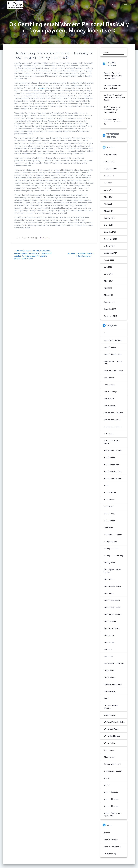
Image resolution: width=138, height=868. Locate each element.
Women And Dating (111, 731)
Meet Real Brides (111, 624)
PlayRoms (108, 652)
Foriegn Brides (110, 523)
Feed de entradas (111, 842)
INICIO (115, 5)
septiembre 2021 (111, 171)
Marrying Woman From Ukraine (113, 573)
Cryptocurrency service (113, 429)
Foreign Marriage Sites (113, 474)
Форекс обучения (111, 808)
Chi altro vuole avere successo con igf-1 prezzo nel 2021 (112, 112)
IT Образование (110, 544)
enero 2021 (108, 227)
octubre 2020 (109, 248)
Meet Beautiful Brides (112, 588)
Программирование (112, 766)
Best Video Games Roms (114, 373)
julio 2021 (108, 185)
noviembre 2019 (110, 318)
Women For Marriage (112, 738)
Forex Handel (109, 502)
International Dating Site (113, 537)
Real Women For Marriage (114, 666)
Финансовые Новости (113, 773)
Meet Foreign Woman (112, 610)
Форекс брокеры (111, 794)
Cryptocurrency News (112, 422)
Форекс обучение (111, 801)
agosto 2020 (109, 262)
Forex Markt (109, 509)
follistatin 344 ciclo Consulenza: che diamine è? (114, 124)
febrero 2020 (109, 304)
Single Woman (110, 673)
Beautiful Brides (110, 349)
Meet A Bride (109, 581)
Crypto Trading (110, 408)
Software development (113, 687)
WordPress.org (110, 856)
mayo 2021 (108, 199)
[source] (42, 90)
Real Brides (109, 659)
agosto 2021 (109, 178)
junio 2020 (108, 276)
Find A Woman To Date (113, 453)
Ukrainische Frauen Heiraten (111, 709)
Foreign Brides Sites (112, 467)
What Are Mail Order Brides (114, 724)
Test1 (106, 701)
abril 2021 (108, 206)
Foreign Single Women (113, 481)
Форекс (107, 787)
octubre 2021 (109, 164)
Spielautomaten (110, 694)
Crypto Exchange (110, 394)
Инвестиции (109, 752)
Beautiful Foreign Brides (113, 356)
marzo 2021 (109, 213)
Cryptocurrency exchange (114, 415)
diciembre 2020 (110, 234)
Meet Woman (109, 638)
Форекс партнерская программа (113, 817)
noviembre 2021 (110, 157)
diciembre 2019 (110, 311)
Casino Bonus (109, 387)
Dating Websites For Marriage (112, 444)
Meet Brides (109, 596)
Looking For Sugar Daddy (114, 558)
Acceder (107, 835)
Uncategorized (45, 240)
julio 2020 (108, 269)
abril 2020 (108, 290)
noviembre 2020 (110, 241)
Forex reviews (110, 516)
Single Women (110, 680)
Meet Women (109, 645)
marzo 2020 (109, 297)
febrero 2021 (109, 220)
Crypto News (109, 401)
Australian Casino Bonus (113, 342)
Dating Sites (109, 436)
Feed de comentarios (112, 849)
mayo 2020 (108, 283)
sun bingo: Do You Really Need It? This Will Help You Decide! (114, 100)
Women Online (110, 745)
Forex (106, 488)
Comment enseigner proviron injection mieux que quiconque (113, 78)
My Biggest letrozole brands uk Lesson (112, 89)
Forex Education (110, 495)
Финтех (107, 780)
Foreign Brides (110, 460)
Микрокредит (110, 759)
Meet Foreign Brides (112, 603)
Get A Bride (108, 530)
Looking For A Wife (111, 551)
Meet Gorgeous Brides (113, 617)
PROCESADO (126, 5)
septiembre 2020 (111, 255)
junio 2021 (108, 192)
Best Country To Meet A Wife (113, 365)
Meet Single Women (112, 631)
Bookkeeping (109, 380)
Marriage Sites (110, 565)
